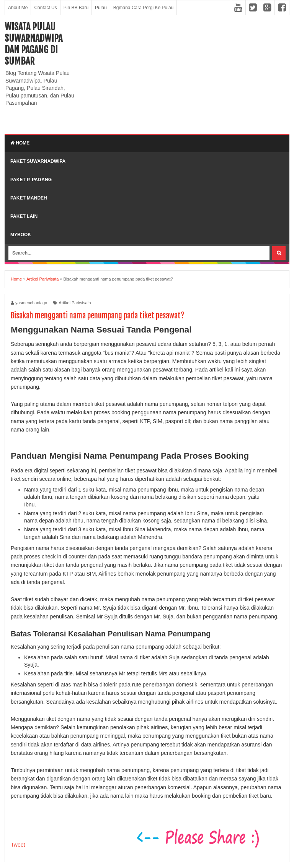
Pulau (101, 8)
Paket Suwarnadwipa (38, 161)
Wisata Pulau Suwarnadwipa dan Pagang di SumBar (33, 44)
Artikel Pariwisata (75, 303)
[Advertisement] (186, 75)
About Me (18, 8)
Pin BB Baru (76, 8)
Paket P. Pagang (31, 180)
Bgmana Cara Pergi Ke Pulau (143, 8)
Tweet (18, 845)
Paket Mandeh (29, 198)
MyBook (21, 235)
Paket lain (24, 216)
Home (20, 143)
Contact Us (45, 8)
